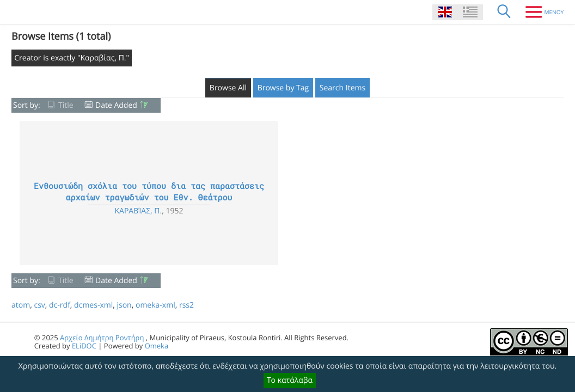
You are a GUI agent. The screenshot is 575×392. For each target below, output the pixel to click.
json (124, 305)
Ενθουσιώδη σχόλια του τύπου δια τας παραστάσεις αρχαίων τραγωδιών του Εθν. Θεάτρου (149, 192)
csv (39, 305)
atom (21, 305)
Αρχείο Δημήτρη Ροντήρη (102, 338)
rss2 (186, 305)
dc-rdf (60, 305)
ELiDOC (84, 346)
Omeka (157, 346)
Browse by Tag (283, 88)
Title (66, 105)
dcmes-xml (93, 305)
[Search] (504, 12)
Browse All (228, 88)
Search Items (342, 88)
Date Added (116, 105)
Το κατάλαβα (290, 380)
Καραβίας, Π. (138, 211)
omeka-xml (155, 305)
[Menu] (540, 12)
